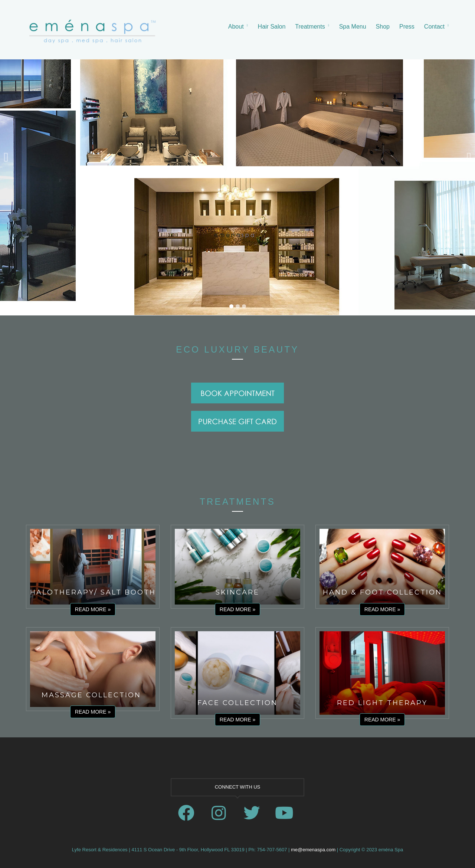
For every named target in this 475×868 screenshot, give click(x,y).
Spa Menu (353, 27)
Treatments (310, 27)
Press (407, 27)
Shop (383, 27)
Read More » (93, 609)
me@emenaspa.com (313, 850)
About (236, 27)
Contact (434, 27)
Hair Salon (272, 27)
